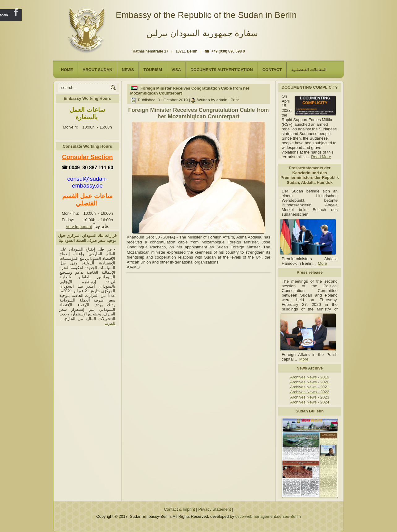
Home (67, 70)
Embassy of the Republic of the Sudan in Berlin (206, 15)
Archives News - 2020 (309, 382)
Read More (321, 157)
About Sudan (97, 70)
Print (235, 100)
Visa (176, 70)
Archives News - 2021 (310, 387)
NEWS (128, 70)
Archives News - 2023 (309, 397)
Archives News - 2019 (309, 377)
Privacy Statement (215, 509)
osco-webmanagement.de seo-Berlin (268, 516)
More (322, 263)
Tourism (153, 70)
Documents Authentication (222, 70)
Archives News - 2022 (309, 392)
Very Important (79, 227)
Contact (272, 70)
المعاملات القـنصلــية (309, 70)
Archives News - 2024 (309, 402)
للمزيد (110, 323)
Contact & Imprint (179, 509)
